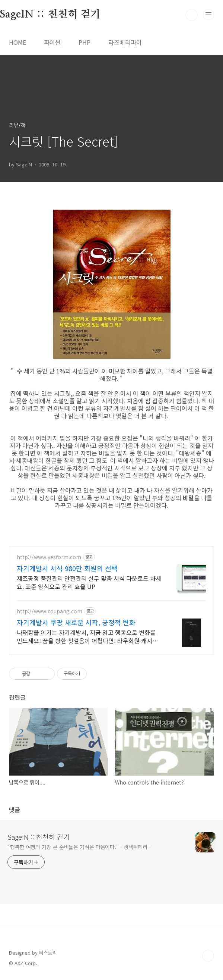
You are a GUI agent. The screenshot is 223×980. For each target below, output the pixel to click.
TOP (208, 956)
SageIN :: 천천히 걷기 (39, 837)
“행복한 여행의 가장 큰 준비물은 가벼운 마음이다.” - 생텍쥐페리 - (79, 847)
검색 (192, 15)
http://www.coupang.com (50, 611)
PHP (85, 42)
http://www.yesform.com (49, 557)
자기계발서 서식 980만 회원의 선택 (67, 568)
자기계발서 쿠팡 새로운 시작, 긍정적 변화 (76, 622)
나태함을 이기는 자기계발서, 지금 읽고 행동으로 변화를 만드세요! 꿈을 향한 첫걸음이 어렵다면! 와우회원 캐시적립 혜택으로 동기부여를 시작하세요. (87, 636)
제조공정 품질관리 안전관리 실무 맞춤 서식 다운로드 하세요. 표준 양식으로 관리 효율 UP (89, 582)
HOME (17, 42)
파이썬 (52, 42)
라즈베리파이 (125, 42)
